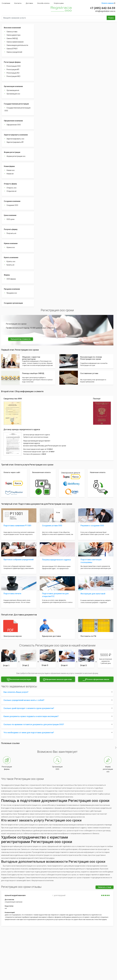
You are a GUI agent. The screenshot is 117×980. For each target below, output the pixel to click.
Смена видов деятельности (17, 45)
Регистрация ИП (13, 69)
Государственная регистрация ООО (17, 109)
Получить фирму (11, 229)
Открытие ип (12, 191)
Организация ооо (13, 94)
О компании (6, 3)
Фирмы (7, 275)
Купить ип (10, 265)
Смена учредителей (14, 52)
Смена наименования (15, 42)
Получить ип (11, 233)
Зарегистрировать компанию (16, 135)
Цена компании (10, 215)
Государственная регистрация (16, 104)
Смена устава (12, 32)
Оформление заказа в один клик (57, 680)
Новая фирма (9, 166)
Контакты (18, 3)
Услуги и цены (59, 3)
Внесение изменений (12, 28)
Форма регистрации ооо (16, 156)
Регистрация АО (13, 73)
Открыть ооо (12, 188)
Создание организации (13, 303)
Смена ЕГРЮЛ (12, 49)
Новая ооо (11, 170)
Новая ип (10, 174)
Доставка (29, 3)
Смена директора (13, 35)
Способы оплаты (43, 3)
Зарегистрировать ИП (15, 142)
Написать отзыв (105, 887)
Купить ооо (11, 261)
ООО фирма (11, 279)
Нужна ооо (11, 247)
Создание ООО (12, 205)
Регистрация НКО (13, 76)
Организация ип (13, 90)
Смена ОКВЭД (12, 38)
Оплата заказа (108, 3)
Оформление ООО (14, 125)
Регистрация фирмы (12, 62)
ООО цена (10, 219)
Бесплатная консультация (19, 680)
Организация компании (13, 86)
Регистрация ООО (14, 66)
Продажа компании (12, 289)
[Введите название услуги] (54, 18)
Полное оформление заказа (96, 680)
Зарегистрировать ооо (15, 139)
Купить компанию (11, 257)
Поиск (111, 18)
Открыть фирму (10, 184)
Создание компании (12, 201)
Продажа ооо (12, 293)
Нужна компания (11, 243)
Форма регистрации (12, 152)
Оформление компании (13, 121)
